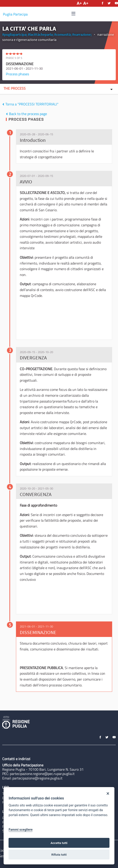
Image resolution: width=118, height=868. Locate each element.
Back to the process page (26, 114)
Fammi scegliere (21, 830)
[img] (73, 14)
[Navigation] (73, 14)
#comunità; (63, 34)
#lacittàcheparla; (41, 34)
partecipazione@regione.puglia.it (37, 778)
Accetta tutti (59, 843)
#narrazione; (82, 34)
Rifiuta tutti (59, 855)
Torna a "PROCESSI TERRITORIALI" (30, 104)
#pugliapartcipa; (15, 34)
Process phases (17, 74)
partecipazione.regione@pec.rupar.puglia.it (42, 774)
